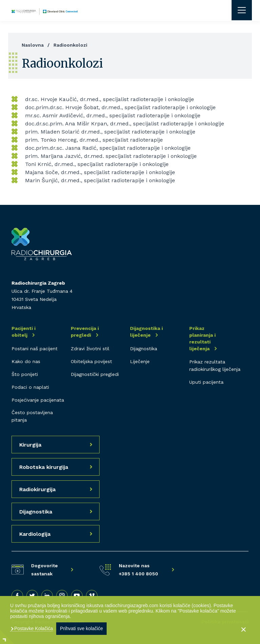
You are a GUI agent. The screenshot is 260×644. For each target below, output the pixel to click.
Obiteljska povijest (91, 361)
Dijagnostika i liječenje (146, 332)
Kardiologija (35, 534)
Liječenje (140, 361)
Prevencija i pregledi (85, 332)
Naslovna (33, 45)
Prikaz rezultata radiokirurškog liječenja (215, 365)
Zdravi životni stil (90, 349)
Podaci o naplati (30, 387)
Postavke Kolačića (33, 628)
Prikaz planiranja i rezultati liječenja (202, 338)
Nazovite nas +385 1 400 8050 (138, 570)
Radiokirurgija (37, 489)
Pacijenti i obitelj (24, 332)
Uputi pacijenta (206, 382)
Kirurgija (30, 445)
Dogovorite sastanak (45, 570)
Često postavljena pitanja (32, 416)
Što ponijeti (25, 374)
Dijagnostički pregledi (95, 374)
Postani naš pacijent (35, 349)
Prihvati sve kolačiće (81, 628)
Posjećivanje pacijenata (38, 400)
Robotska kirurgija (44, 467)
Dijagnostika (144, 349)
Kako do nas (26, 361)
